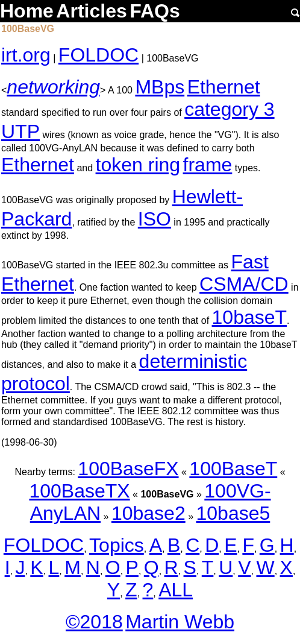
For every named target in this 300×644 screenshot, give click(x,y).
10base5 (233, 513)
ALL (176, 590)
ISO (155, 219)
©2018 (94, 622)
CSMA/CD (244, 284)
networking (53, 87)
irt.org (26, 55)
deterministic (193, 361)
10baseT (250, 317)
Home (27, 11)
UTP (20, 131)
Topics (117, 545)
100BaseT (233, 469)
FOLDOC (98, 55)
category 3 (229, 109)
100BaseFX (128, 469)
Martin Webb (180, 622)
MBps (160, 87)
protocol (36, 384)
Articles (91, 11)
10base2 (148, 513)
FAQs (155, 11)
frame (208, 165)
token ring (138, 165)
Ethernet (224, 87)
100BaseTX (79, 491)
